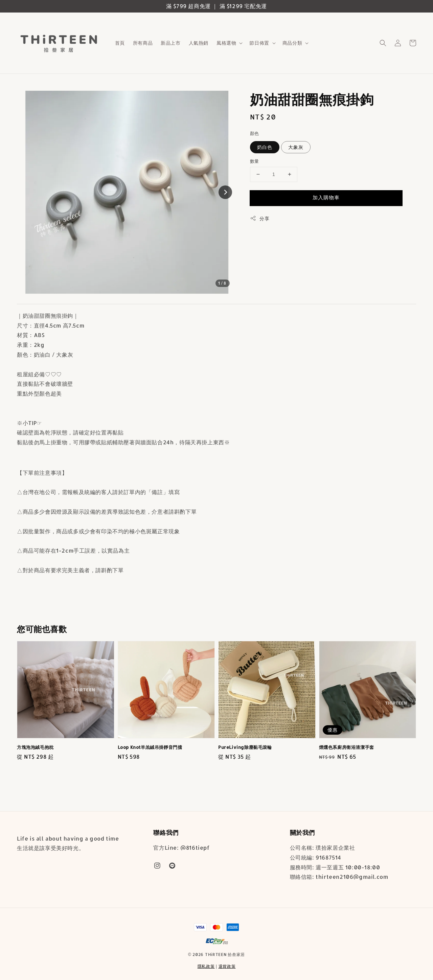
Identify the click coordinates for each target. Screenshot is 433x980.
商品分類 (292, 43)
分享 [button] (260, 218)
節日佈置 (259, 43)
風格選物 (226, 43)
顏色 (255, 133)
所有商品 (143, 43)
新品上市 (170, 43)
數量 (255, 161)
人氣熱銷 (199, 43)
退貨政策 (227, 966)
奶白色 (265, 147)
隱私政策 (206, 966)
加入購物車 (326, 197)
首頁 (120, 43)
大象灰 (296, 147)
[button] (383, 43)
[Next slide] (225, 192)
